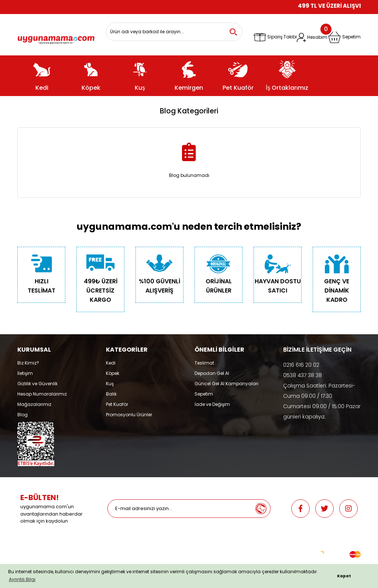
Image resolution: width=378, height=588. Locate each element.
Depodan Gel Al (212, 373)
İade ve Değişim (212, 404)
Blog (23, 415)
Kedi (111, 363)
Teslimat (204, 363)
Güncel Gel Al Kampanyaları (226, 384)
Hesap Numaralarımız (42, 394)
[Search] (174, 32)
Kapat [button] (344, 576)
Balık (111, 394)
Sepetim (204, 394)
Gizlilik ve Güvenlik (37, 384)
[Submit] (261, 509)
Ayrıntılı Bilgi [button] (22, 579)
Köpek (113, 373)
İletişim (25, 373)
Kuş (110, 384)
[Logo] (56, 38)
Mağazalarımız (34, 404)
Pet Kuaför (117, 404)
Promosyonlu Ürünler (129, 415)
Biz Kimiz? (28, 363)
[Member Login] (312, 37)
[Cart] (344, 37)
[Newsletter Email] (180, 509)
